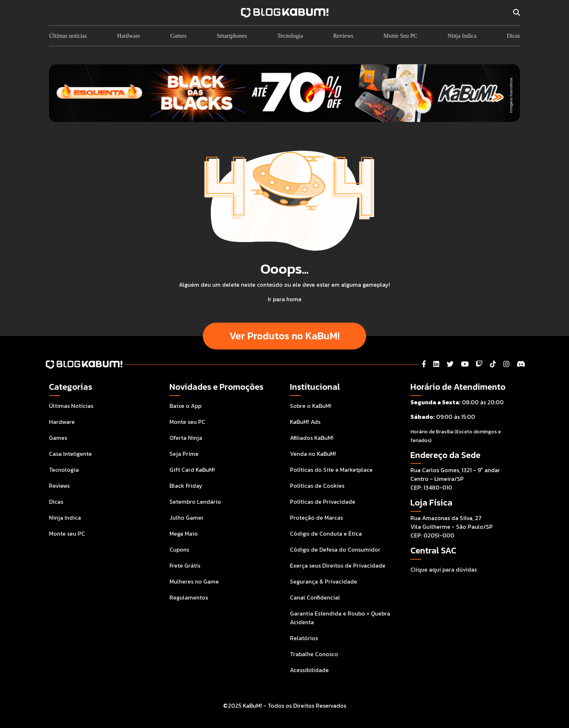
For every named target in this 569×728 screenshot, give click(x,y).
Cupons (179, 549)
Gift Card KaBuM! (192, 470)
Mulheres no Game (194, 581)
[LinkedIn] (436, 364)
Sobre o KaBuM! (311, 406)
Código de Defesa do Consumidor (335, 549)
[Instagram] (506, 364)
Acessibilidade (309, 670)
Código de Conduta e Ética (326, 533)
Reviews (343, 36)
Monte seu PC (67, 533)
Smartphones (232, 36)
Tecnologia (290, 36)
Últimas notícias (68, 36)
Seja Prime (184, 454)
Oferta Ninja (186, 438)
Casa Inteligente (70, 454)
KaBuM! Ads (305, 422)
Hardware (129, 36)
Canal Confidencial (315, 597)
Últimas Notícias (71, 406)
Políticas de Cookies (317, 486)
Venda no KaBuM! (313, 454)
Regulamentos (189, 597)
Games (178, 36)
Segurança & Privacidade (324, 581)
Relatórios (304, 638)
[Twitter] (450, 364)
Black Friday (186, 486)
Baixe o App (185, 406)
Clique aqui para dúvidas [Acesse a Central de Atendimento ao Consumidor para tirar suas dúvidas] (444, 569)
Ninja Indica (462, 36)
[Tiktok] (493, 364)
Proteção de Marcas (316, 518)
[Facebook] (424, 364)
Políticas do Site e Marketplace (331, 470)
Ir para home (285, 299)
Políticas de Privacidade (323, 502)
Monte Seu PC (400, 36)
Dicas (513, 36)
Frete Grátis (185, 565)
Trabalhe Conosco (314, 654)
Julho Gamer (187, 518)
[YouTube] (465, 364)
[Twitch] (479, 364)
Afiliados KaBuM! (312, 438)
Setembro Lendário (195, 502)
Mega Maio (184, 533)
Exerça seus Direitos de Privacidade (338, 565)
